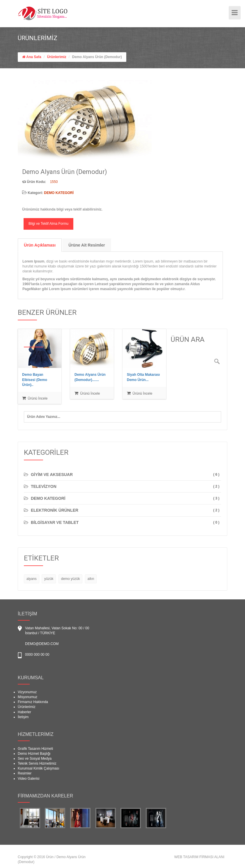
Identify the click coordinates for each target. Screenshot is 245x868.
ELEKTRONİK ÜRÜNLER (51, 510)
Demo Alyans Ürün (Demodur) (97, 57)
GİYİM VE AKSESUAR (48, 475)
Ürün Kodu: (34, 182)
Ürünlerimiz (57, 57)
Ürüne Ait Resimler (87, 245)
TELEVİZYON (40, 486)
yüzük (49, 579)
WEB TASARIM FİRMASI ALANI (199, 857)
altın (91, 579)
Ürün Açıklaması (40, 245)
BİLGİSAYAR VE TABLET (51, 522)
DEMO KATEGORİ (45, 498)
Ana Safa (34, 57)
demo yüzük (71, 579)
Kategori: (48, 193)
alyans (32, 579)
